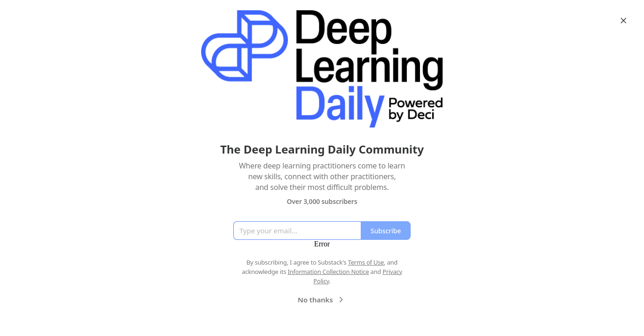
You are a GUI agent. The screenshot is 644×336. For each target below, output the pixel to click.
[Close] (623, 21)
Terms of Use (366, 262)
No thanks (322, 300)
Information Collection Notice (328, 272)
